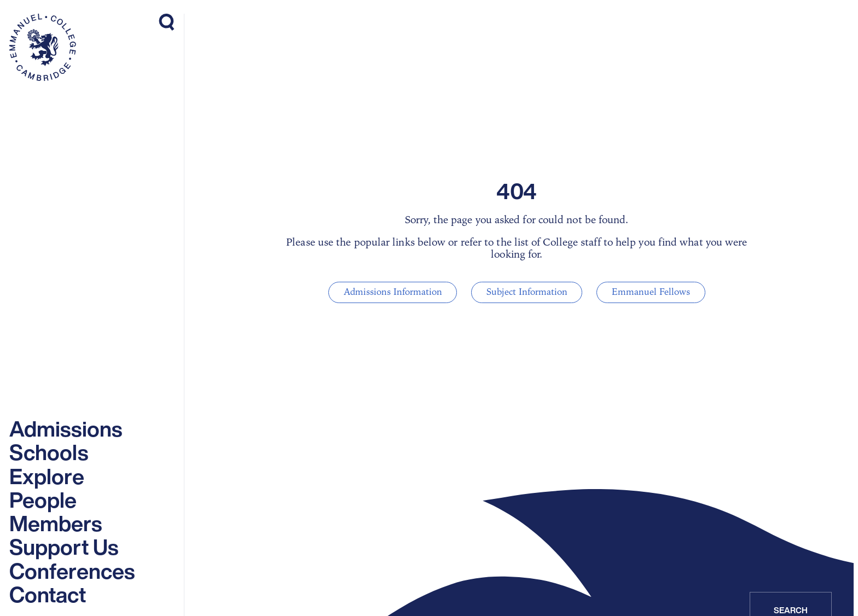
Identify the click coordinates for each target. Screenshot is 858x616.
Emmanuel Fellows (644, 292)
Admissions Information (399, 292)
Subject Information (526, 292)
